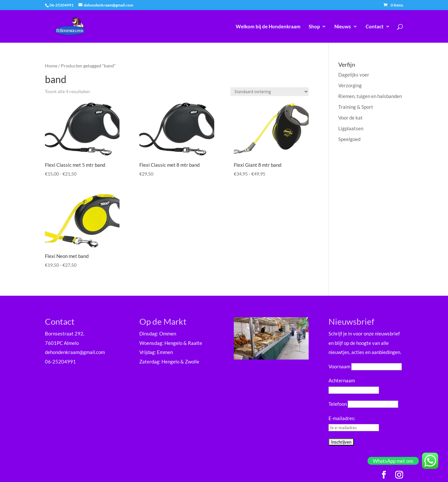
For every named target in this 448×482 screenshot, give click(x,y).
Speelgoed (349, 139)
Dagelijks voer (354, 75)
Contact (375, 27)
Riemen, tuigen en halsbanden (370, 96)
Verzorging (350, 85)
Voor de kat (350, 118)
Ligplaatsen (351, 128)
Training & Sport (356, 107)
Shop (314, 27)
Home (51, 66)
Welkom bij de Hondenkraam (268, 27)
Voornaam (339, 366)
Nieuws (343, 27)
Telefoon (338, 404)
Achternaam (342, 380)
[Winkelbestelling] (270, 92)
